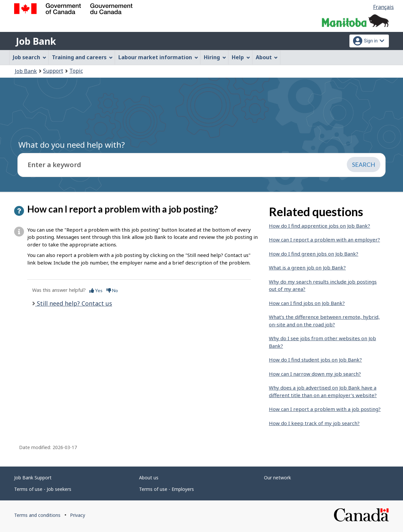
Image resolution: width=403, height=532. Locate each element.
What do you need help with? (72, 145)
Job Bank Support (33, 478)
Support (53, 71)
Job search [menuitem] (30, 57)
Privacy (78, 515)
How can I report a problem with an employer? (324, 240)
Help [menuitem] (241, 57)
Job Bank (36, 41)
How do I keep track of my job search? (314, 423)
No (112, 290)
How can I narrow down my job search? (315, 374)
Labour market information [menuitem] (158, 57)
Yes (96, 290)
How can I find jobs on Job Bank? (307, 303)
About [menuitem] (267, 57)
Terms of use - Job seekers (43, 489)
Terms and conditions (37, 515)
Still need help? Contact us (74, 303)
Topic (76, 71)
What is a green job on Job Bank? (307, 267)
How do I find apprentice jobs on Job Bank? (320, 226)
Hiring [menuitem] (215, 57)
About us (149, 478)
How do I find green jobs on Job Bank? (314, 254)
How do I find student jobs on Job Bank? (315, 360)
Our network (277, 478)
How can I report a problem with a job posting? (325, 409)
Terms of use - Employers (166, 489)
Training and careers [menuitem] (82, 57)
